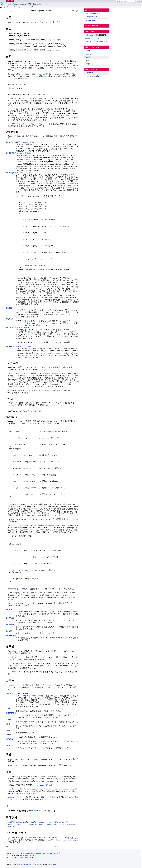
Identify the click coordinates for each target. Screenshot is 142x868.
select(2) (29, 124)
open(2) (67, 149)
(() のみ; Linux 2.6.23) (27, 142)
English (87, 51)
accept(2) (38, 744)
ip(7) (21, 186)
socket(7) (57, 824)
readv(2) (75, 519)
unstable (88, 42)
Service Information (41, 4)
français (88, 54)
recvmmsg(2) (12, 797)
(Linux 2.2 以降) (19, 153)
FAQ (30, 4)
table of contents (92, 26)
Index (9, 4)
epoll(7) (46, 124)
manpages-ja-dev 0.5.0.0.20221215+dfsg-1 (47, 853)
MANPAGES (10, 1)
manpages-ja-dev (20, 7)
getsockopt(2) (22, 822)
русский (88, 61)
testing (87, 38)
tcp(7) (61, 342)
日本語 (87, 57)
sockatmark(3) (31, 824)
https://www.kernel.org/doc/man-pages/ (62, 840)
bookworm (10, 7)
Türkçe (87, 64)
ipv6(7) (48, 824)
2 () (89, 73)
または (17, 694)
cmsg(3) (71, 183)
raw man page (90, 20)
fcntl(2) (18, 113)
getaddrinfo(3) (34, 811)
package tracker (91, 17)
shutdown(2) (64, 822)
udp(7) (72, 824)
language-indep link (92, 14)
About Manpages (19, 4)
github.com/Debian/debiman (28, 864)
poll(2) (38, 124)
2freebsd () (92, 76)
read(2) (45, 74)
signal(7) (73, 726)
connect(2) (13, 405)
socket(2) (11, 824)
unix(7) (20, 144)
